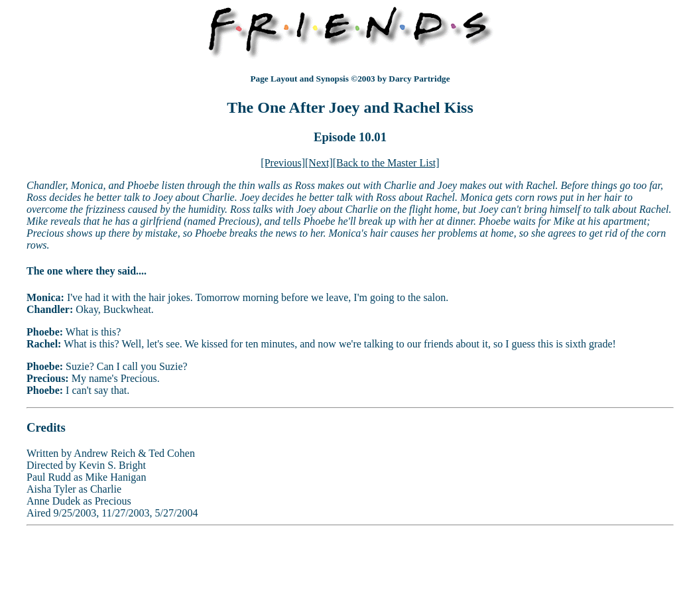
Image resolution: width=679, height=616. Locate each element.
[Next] (319, 163)
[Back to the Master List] (386, 163)
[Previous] (283, 163)
